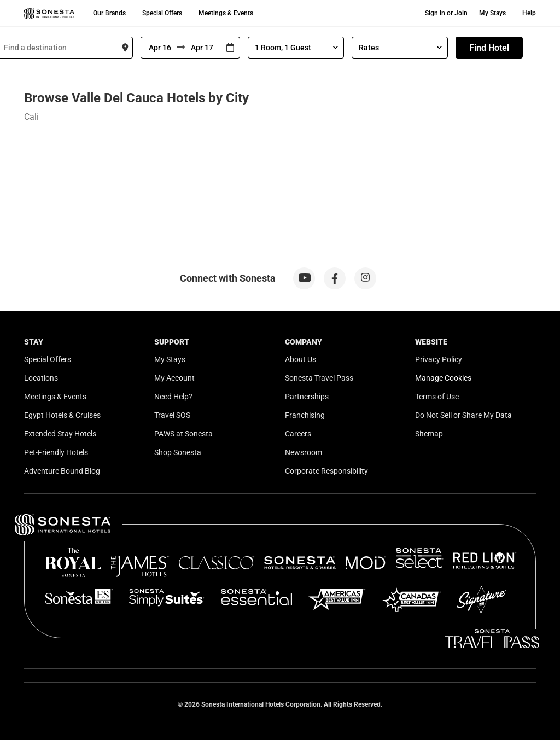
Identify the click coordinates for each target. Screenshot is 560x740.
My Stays (492, 13)
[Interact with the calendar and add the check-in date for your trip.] (230, 48)
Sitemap (429, 434)
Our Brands (109, 13)
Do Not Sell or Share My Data (463, 415)
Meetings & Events (226, 13)
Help (529, 13)
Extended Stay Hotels (60, 434)
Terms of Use (437, 397)
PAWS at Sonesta (183, 434)
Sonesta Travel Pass (319, 378)
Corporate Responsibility (326, 471)
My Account (174, 378)
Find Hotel (489, 48)
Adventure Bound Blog (62, 471)
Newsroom (304, 452)
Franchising (305, 415)
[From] (159, 48)
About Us (301, 359)
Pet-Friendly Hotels (56, 452)
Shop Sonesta (178, 452)
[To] (203, 48)
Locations (41, 378)
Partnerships (307, 397)
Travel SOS (172, 415)
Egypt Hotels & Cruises (62, 415)
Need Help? (173, 397)
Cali (31, 117)
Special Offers (162, 13)
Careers (298, 434)
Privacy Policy (439, 359)
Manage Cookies (443, 378)
